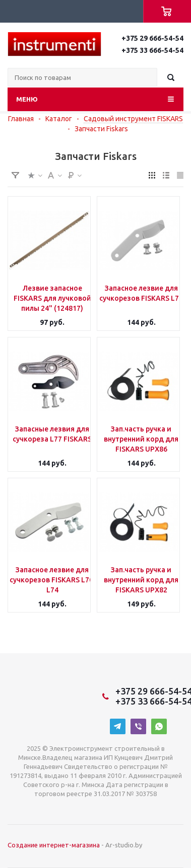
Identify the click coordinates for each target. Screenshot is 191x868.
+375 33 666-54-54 (152, 50)
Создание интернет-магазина (54, 845)
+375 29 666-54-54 (152, 38)
